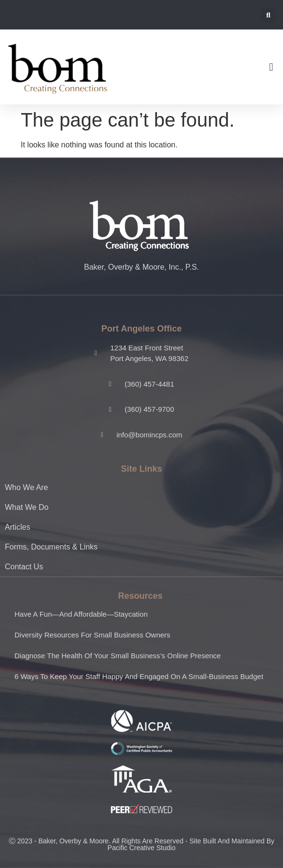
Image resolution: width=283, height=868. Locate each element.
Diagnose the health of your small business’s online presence (118, 656)
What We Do (27, 507)
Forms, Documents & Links (51, 547)
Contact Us (24, 567)
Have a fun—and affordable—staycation (81, 614)
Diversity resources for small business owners (92, 635)
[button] (268, 15)
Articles (17, 527)
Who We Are (27, 487)
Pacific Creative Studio (142, 848)
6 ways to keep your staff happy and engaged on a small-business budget (139, 676)
